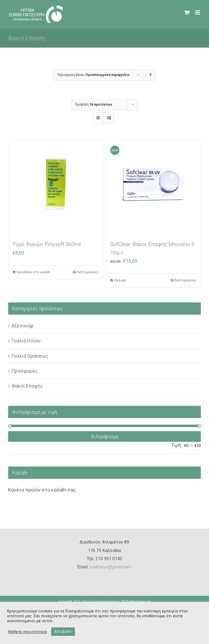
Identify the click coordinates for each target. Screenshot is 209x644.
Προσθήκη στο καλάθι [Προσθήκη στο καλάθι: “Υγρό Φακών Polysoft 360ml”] (33, 272)
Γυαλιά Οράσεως (30, 356)
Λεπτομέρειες (88, 272)
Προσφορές (25, 371)
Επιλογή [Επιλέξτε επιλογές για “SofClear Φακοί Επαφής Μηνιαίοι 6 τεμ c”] (120, 280)
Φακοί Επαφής (27, 386)
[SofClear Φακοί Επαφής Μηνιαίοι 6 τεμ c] (153, 187)
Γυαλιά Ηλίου (26, 341)
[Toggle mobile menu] (198, 12)
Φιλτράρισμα (104, 436)
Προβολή (94, 105)
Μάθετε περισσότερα (28, 632)
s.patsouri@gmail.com (110, 567)
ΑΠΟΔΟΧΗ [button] (63, 632)
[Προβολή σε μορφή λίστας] (109, 118)
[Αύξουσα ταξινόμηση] (151, 75)
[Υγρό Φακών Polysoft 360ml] (56, 187)
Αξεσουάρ (22, 326)
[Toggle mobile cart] (187, 12)
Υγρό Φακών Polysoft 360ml (47, 244)
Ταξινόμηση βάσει (93, 75)
